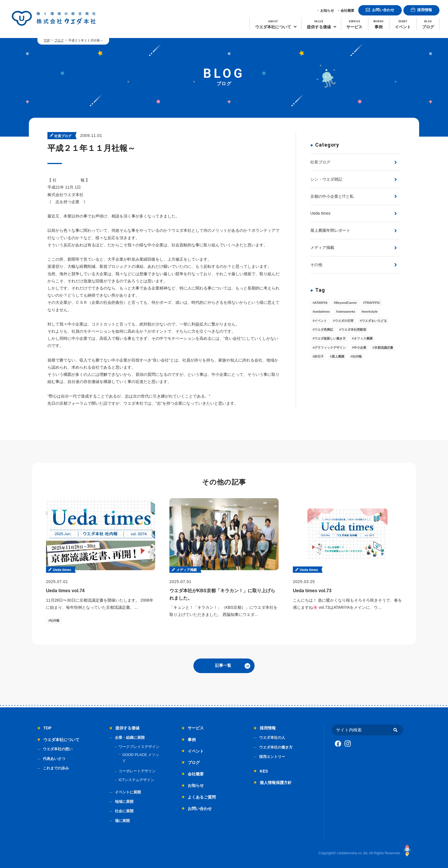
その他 (316, 265)
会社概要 (347, 11)
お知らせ (327, 11)
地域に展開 (124, 802)
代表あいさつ (54, 759)
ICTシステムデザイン (136, 780)
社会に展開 (124, 811)
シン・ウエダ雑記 (326, 179)
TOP (47, 40)
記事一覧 (223, 665)
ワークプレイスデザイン (139, 747)
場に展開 (122, 821)
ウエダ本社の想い (58, 749)
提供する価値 (127, 728)
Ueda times (320, 213)
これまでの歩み (56, 768)
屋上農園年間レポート (330, 230)
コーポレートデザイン (137, 771)
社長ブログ (320, 162)
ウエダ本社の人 (272, 738)
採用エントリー (272, 757)
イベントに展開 (128, 792)
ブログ (59, 40)
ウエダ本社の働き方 (276, 747)
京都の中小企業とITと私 (332, 196)
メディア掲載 (322, 248)
